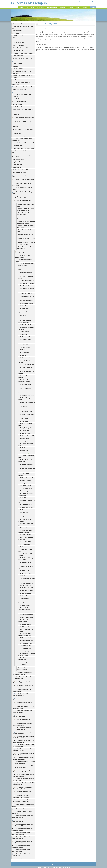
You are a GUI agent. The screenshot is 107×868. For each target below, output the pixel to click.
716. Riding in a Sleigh (26, 441)
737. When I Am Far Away (27, 507)
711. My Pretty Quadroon (26, 428)
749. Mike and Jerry (25, 547)
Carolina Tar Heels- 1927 (23, 92)
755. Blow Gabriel (24, 571)
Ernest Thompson (18, 56)
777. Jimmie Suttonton (26, 638)
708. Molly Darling (25, 418)
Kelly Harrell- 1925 (18, 69)
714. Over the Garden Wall (27, 436)
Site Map (78, 1)
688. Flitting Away (24, 353)
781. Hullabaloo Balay (26, 648)
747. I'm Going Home (25, 541)
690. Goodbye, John (25, 358)
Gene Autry (16, 115)
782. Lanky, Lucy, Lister (26, 651)
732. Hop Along (24, 491)
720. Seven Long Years (26, 453)
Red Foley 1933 (17, 133)
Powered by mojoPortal (43, 867)
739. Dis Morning (24, 512)
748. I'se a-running (25, 544)
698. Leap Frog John (25, 388)
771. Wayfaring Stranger (26, 617)
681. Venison (23, 334)
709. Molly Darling (25, 421)
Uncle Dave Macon (21, 61)
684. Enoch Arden (24, 342)
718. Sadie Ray (24, 448)
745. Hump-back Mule (25, 535)
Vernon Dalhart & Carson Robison (22, 58)
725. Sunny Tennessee (26, 471)
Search (88, 1)
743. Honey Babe (24, 528)
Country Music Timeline (19, 24)
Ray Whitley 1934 (18, 145)
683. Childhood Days (25, 339)
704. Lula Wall (23, 409)
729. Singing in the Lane (26, 483)
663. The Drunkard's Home (27, 281)
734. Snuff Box (24, 498)
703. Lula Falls (24, 406)
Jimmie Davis (17, 112)
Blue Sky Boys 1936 (18, 159)
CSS (57, 867)
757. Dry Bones (24, 576)
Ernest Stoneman (18, 64)
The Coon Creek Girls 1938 (20, 170)
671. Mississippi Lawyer (26, 303)
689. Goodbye (23, 355)
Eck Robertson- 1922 (19, 43)
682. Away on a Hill (25, 337)
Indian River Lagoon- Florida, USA (22, 858)
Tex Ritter (15, 127)
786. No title (23, 665)
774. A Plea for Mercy (25, 627)
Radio (18, 33)
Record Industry (17, 31)
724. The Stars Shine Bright (27, 468)
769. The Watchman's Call (27, 612)
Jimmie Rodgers (17, 104)
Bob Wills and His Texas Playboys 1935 (24, 148)
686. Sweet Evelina (25, 347)
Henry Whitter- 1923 (18, 45)
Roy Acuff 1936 (17, 162)
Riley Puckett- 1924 (18, 50)
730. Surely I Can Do (25, 486)
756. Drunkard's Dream (26, 573)
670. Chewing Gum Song (26, 301)
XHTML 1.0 (52, 867)
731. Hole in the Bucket (26, 488)
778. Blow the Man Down (26, 640)
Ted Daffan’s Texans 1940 (20, 172)
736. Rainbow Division (26, 505)
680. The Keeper (24, 332)
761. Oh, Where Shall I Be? (27, 588)
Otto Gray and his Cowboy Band (25, 87)
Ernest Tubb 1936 (18, 165)
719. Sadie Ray (24, 450)
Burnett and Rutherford (19, 89)
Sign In (93, 1)
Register (83, 1)
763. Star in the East (25, 593)
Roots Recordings (21, 809)
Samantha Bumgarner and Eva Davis (23, 53)
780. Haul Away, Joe (25, 646)
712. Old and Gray (25, 430)
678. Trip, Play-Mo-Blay (26, 325)
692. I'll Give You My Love (27, 365)
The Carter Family (21, 101)
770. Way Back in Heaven (26, 615)
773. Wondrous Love (25, 624)
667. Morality (23, 291)
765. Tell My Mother (25, 598)
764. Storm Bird (24, 596)
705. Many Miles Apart (26, 412)
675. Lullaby (23, 315)
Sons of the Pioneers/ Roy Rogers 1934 (24, 143)
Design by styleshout (65, 867)
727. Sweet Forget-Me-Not (27, 478)
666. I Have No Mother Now (27, 288)
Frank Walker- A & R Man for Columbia (23, 40)
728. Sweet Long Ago (25, 480)
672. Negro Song (24, 308)
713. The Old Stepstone (26, 433)
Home (73, 1)
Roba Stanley (16, 66)
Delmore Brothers (18, 124)
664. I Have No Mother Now (27, 283)
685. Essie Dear (24, 345)
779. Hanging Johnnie (26, 643)
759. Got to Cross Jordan (26, 581)
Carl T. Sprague (17, 80)
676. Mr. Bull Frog (24, 318)
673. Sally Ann (23, 306)
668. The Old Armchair (26, 294)
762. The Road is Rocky (26, 591)
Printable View (48, 864)
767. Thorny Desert (25, 605)
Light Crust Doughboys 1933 (21, 136)
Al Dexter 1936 (17, 167)
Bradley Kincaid (17, 107)
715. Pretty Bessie (25, 438)
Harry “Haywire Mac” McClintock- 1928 (24, 109)
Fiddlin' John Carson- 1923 (20, 48)
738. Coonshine (24, 510)
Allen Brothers (17, 99)
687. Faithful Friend (25, 350)
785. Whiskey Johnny (25, 662)
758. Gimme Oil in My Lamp (27, 578)
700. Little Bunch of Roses (27, 395)
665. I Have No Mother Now (27, 286)
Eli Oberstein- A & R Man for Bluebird (23, 121)
